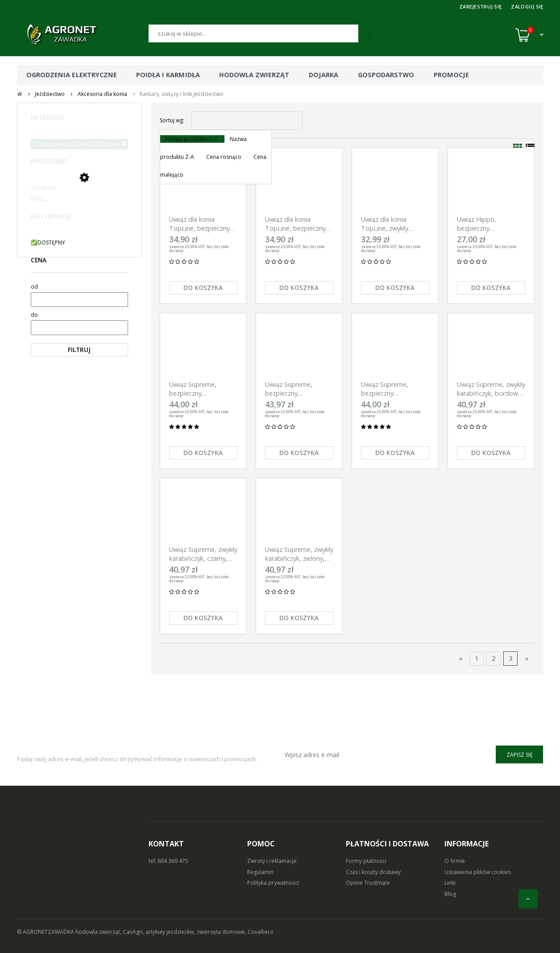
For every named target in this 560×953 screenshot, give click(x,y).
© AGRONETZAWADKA (46, 932)
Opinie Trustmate (368, 883)
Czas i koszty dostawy (373, 872)
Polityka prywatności (273, 883)
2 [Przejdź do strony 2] (494, 658)
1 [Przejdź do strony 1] (477, 658)
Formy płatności (366, 861)
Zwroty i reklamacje (272, 861)
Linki (450, 883)
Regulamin (260, 872)
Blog (450, 894)
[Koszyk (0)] (529, 35)
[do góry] (528, 899)
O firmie (455, 861)
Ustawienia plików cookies (478, 872)
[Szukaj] (253, 33)
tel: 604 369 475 (168, 861)
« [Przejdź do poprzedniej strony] (460, 658)
